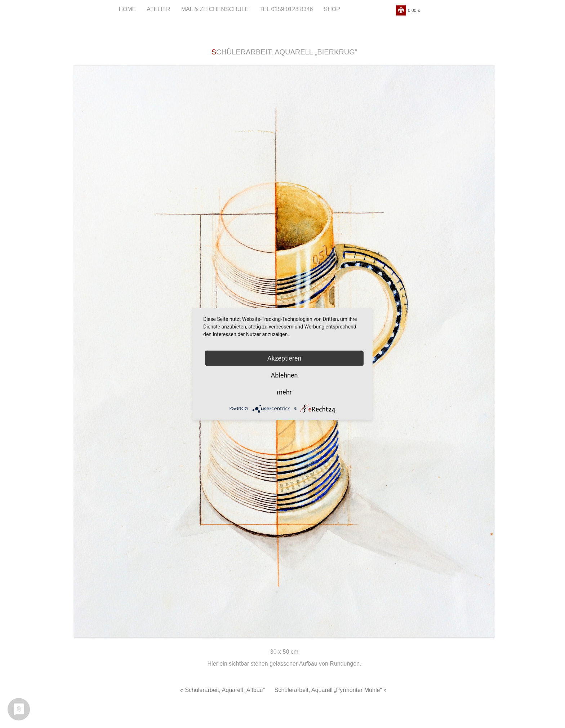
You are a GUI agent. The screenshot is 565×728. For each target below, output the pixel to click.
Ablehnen (284, 375)
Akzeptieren (284, 358)
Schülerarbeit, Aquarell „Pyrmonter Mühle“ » (331, 690)
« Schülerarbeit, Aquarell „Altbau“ (223, 690)
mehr (284, 392)
